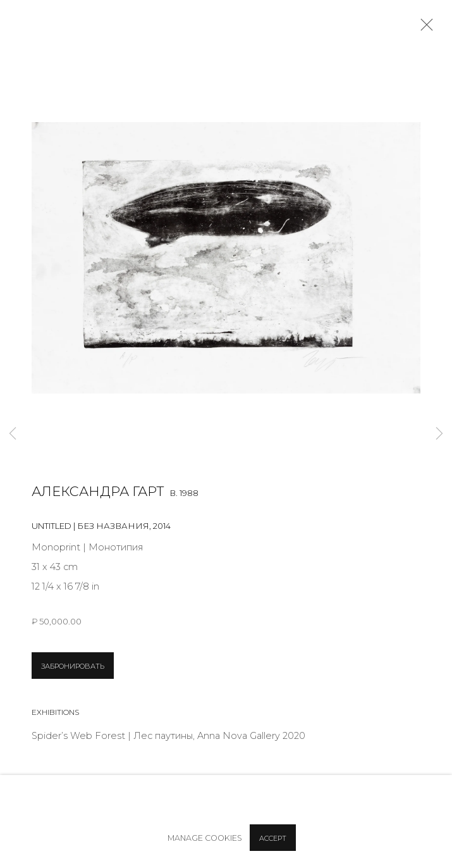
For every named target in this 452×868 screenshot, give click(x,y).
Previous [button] (13, 434)
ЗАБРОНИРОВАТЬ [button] (73, 666)
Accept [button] (273, 838)
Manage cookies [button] (205, 838)
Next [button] (439, 434)
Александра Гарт (98, 491)
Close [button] (424, 28)
